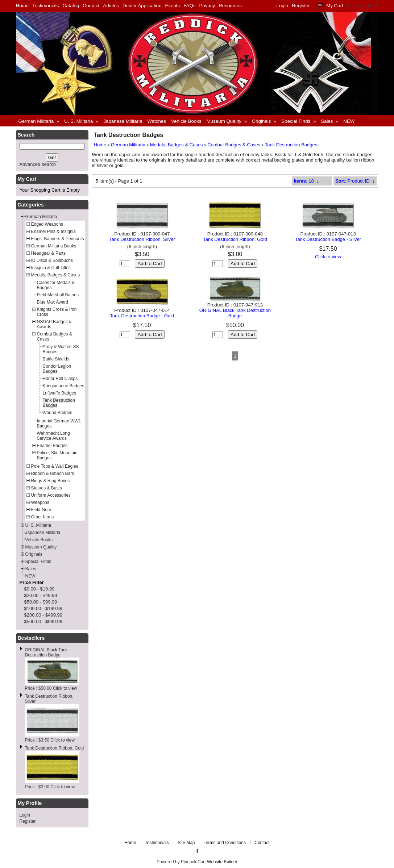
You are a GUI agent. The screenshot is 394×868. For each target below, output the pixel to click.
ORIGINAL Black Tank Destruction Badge (46, 652)
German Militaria (128, 145)
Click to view (65, 688)
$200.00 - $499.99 (43, 615)
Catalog (71, 6)
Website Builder (222, 862)
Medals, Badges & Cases (177, 145)
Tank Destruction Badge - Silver (328, 239)
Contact (91, 6)
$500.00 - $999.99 (43, 621)
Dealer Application (142, 6)
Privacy (207, 6)
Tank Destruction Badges (291, 145)
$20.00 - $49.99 (41, 595)
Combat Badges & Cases (234, 145)
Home (22, 6)
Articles (111, 6)
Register (301, 6)
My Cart (335, 6)
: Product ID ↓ (355, 181)
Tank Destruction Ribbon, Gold (55, 748)
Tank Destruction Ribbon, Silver (142, 239)
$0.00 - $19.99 (40, 589)
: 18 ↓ (306, 181)
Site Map (186, 843)
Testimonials (45, 6)
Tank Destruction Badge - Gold (142, 316)
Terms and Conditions (225, 843)
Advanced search (38, 164)
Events (172, 6)
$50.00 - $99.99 (41, 602)
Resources (230, 6)
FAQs (189, 6)
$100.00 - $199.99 (43, 608)
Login (283, 6)
